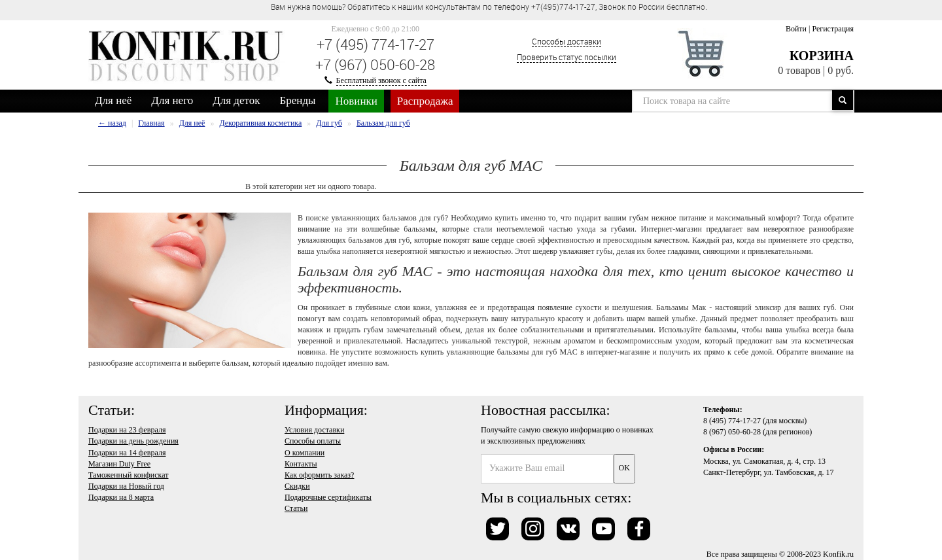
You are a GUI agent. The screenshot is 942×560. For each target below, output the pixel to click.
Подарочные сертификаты (328, 497)
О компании (305, 453)
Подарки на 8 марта (121, 497)
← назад (112, 123)
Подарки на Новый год (126, 486)
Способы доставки (567, 41)
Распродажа (425, 101)
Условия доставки (314, 430)
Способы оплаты (313, 441)
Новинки (356, 101)
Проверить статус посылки (567, 57)
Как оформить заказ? (319, 475)
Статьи (296, 508)
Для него (172, 100)
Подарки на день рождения (133, 441)
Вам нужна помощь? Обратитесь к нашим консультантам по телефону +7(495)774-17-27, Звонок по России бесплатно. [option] (489, 7)
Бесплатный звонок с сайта (381, 80)
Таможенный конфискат (129, 475)
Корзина (822, 56)
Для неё (113, 100)
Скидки (297, 486)
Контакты (301, 464)
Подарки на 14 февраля (127, 453)
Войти (796, 29)
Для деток (236, 100)
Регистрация (833, 29)
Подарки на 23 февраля (127, 430)
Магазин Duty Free (119, 464)
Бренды (298, 100)
